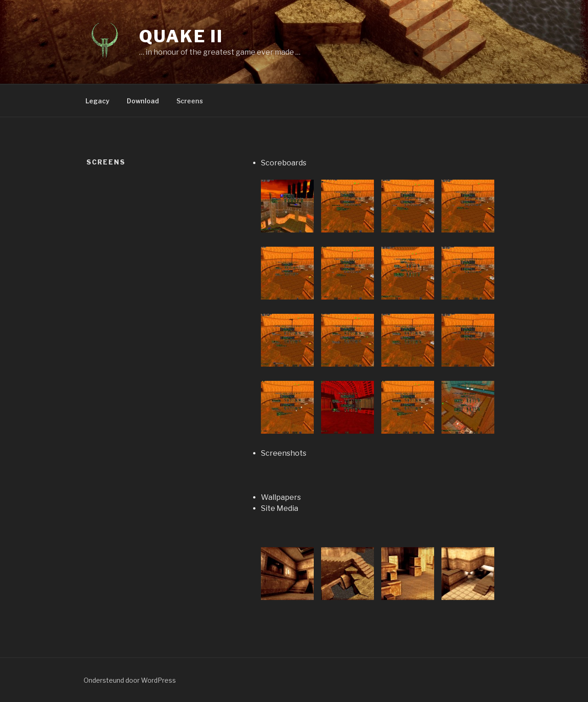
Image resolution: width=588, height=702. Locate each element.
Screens (190, 101)
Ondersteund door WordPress (130, 680)
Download (143, 101)
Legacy (97, 101)
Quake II (181, 36)
